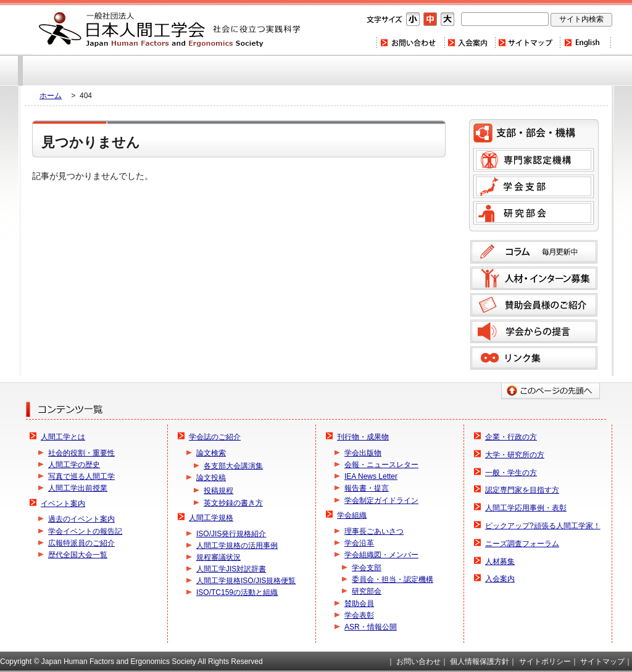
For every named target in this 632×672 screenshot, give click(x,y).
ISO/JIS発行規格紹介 (231, 534)
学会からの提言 (534, 331)
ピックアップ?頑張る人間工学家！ (543, 526)
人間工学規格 (211, 518)
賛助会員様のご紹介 (534, 305)
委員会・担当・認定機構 (393, 579)
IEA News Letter (371, 476)
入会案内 (469, 43)
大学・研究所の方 (515, 455)
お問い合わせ (410, 43)
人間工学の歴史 (74, 465)
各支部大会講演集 (233, 466)
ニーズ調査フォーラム (522, 544)
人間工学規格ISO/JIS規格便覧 (246, 581)
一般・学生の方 (511, 473)
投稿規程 (218, 491)
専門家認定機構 (534, 160)
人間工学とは (63, 437)
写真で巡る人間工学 (81, 476)
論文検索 (211, 453)
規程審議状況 (218, 557)
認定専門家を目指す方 (522, 490)
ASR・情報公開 (371, 627)
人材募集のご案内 (534, 278)
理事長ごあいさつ (374, 531)
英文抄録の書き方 (233, 503)
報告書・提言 (367, 488)
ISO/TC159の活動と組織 (237, 592)
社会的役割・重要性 (81, 453)
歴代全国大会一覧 (78, 555)
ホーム (51, 96)
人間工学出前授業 (78, 488)
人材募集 (500, 562)
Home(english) (585, 43)
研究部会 (534, 213)
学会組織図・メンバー (381, 555)
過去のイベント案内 (81, 519)
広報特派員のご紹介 (81, 543)
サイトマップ (527, 43)
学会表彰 (359, 615)
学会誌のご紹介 (215, 437)
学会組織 (352, 515)
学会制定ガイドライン (381, 500)
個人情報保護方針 (480, 662)
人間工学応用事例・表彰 (526, 508)
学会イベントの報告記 (85, 531)
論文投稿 (211, 478)
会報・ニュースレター (381, 465)
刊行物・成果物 (363, 437)
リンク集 (534, 358)
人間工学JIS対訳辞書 (231, 569)
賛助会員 (359, 604)
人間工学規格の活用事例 (237, 545)
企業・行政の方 (511, 437)
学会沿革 (359, 543)
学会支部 (534, 186)
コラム (534, 252)
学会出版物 (363, 453)
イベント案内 (63, 504)
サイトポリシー (545, 662)
